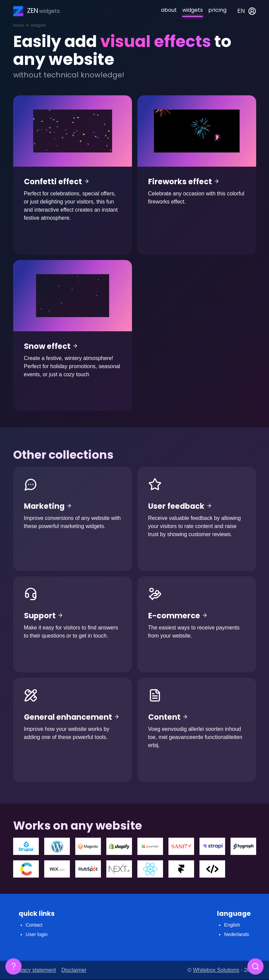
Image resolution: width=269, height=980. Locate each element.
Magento (88, 846)
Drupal (26, 846)
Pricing (217, 10)
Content (197, 730)
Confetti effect (73, 175)
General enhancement (73, 730)
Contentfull (26, 869)
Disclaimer (74, 970)
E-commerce (197, 624)
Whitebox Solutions (216, 970)
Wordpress (57, 846)
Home (19, 25)
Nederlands (237, 934)
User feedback (197, 519)
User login (37, 934)
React (150, 869)
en (241, 11)
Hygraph (243, 846)
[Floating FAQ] (14, 966)
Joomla (150, 846)
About (169, 10)
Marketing (73, 519)
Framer (181, 869)
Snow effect (73, 336)
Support (73, 624)
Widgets (193, 10)
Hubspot (88, 869)
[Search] (255, 966)
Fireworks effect (197, 175)
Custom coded (212, 869)
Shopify (119, 846)
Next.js (119, 869)
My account (252, 11)
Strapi (212, 846)
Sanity (181, 846)
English (232, 925)
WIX (57, 869)
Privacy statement (35, 970)
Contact (34, 925)
